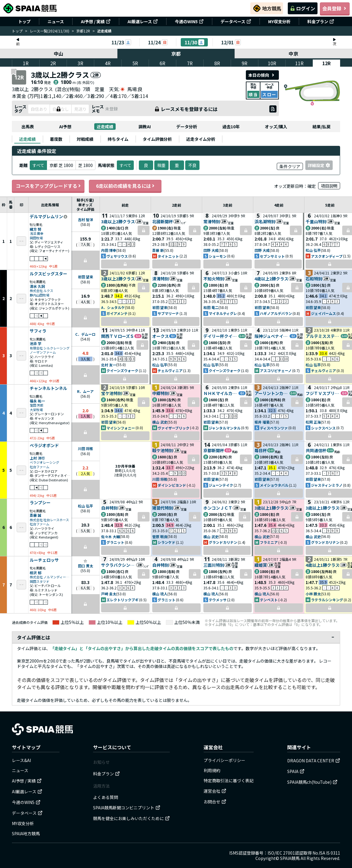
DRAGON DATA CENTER (314, 761)
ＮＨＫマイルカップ (221, 393)
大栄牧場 (36, 410)
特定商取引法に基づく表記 (229, 780)
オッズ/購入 (276, 127)
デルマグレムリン (46, 217)
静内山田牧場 (40, 295)
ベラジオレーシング (44, 462)
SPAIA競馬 (290, 858)
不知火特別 (214, 279)
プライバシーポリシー (224, 760)
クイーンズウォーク (122, 370)
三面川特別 (214, 565)
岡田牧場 (36, 238)
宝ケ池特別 (111, 393)
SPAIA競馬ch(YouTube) (312, 782)
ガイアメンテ (117, 313)
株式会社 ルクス (41, 291)
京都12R (83, 31)
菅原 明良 (160, 537)
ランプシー (40, 503)
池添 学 (36, 343)
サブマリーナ (168, 313)
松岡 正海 (313, 422)
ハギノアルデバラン (276, 313)
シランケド (166, 542)
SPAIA (296, 771)
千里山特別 (316, 221)
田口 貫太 (85, 566)
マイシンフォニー (121, 428)
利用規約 (212, 770)
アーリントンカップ (272, 393)
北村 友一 (109, 365)
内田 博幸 (109, 250)
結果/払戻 (322, 127)
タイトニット (168, 256)
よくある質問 (106, 797)
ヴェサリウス (117, 256)
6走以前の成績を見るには (125, 186)
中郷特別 (161, 393)
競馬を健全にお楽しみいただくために (131, 818)
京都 (176, 54)
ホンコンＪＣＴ (218, 508)
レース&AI (21, 760)
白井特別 (109, 508)
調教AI (145, 127)
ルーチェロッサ (44, 560)
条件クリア (290, 166)
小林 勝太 (313, 594)
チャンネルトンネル (48, 388)
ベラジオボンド (44, 446)
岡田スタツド (40, 581)
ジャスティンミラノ (327, 485)
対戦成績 (85, 139)
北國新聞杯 (163, 221)
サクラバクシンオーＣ (118, 565)
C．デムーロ (85, 334)
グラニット (115, 542)
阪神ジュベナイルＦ (272, 336)
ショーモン (218, 256)
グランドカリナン (223, 542)
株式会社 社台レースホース (49, 520)
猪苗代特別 (163, 508)
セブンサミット (272, 256)
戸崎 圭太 (109, 594)
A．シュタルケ (113, 307)
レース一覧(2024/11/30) (49, 31)
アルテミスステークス (323, 336)
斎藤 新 (158, 250)
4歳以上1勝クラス (323, 565)
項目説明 (329, 186)
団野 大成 (211, 250)
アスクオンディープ (327, 256)
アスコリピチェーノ (276, 370)
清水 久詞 (37, 286)
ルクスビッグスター (48, 274)
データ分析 (187, 127)
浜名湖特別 (265, 221)
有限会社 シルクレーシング (50, 348)
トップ (24, 21)
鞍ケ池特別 (163, 450)
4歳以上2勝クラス (271, 279)
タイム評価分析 (157, 139)
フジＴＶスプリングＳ (323, 393)
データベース (236, 21)
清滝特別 (161, 279)
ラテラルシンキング (327, 600)
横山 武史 (160, 422)
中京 (293, 54)
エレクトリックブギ (122, 600)
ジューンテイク (221, 485)
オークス (161, 336)
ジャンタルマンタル (225, 428)
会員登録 (335, 8)
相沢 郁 (36, 573)
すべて (125, 165)
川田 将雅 (85, 448)
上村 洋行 (37, 458)
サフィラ (38, 331)
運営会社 (215, 791)
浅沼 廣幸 (37, 234)
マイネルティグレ (223, 313)
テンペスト (269, 600)
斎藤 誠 (36, 515)
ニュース (56, 21)
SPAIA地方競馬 (26, 833)
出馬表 (28, 127)
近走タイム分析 (201, 139)
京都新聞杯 (214, 450)
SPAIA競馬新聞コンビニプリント (127, 808)
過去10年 (231, 127)
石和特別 (314, 279)
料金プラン (321, 21)
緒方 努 (36, 229)
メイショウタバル (274, 485)
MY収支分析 (279, 21)
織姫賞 (261, 565)
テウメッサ (218, 600)
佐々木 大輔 (110, 537)
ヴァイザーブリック (173, 428)
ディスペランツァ (274, 428)
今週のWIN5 (189, 21)
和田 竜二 (211, 307)
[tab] (27, 139)
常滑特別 (212, 221)
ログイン (303, 8)
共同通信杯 (316, 450)
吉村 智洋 (85, 220)
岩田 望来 (85, 277)
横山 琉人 (160, 594)
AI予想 (65, 127)
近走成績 (105, 127)
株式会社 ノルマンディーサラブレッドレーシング (50, 577)
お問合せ (215, 802)
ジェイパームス (323, 313)
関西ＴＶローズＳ (118, 336)
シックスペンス (323, 428)
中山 (59, 54)
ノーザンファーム (43, 352)
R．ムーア (85, 391)
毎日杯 (261, 450)
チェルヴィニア (170, 370)
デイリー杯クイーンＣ (221, 336)
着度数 (56, 139)
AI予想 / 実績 (96, 21)
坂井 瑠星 (262, 422)
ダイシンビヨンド (172, 485)
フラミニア (269, 542)
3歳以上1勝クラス (271, 508)
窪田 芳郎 (37, 405)
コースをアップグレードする (48, 186)
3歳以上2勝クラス (118, 221)
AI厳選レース (143, 21)
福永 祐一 (37, 401)
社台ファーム (40, 467)
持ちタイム (118, 139)
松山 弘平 (313, 250)
